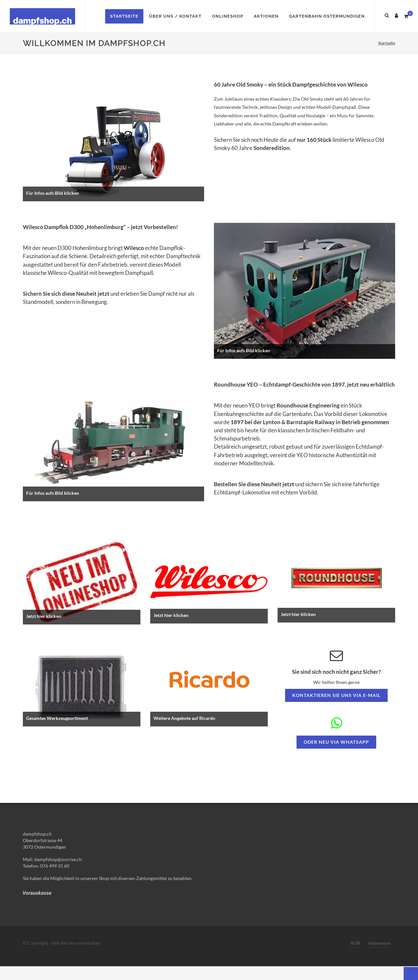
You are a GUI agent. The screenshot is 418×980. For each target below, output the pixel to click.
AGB (355, 943)
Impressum (380, 943)
